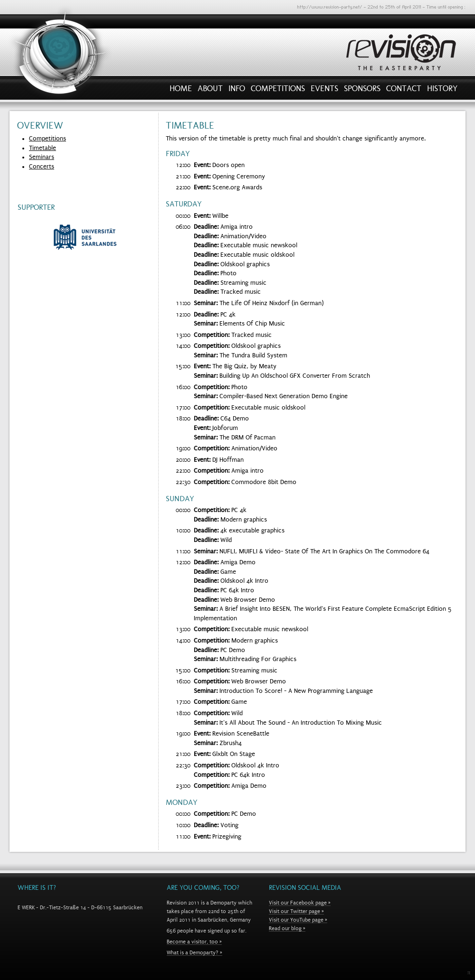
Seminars (42, 157)
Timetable (43, 148)
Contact (404, 91)
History (442, 91)
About (210, 91)
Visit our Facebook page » (300, 903)
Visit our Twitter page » (296, 911)
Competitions (278, 91)
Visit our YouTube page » (298, 920)
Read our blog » (287, 928)
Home (181, 91)
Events (324, 91)
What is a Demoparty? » (195, 952)
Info (237, 91)
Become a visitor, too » (194, 942)
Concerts (42, 167)
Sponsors (362, 91)
